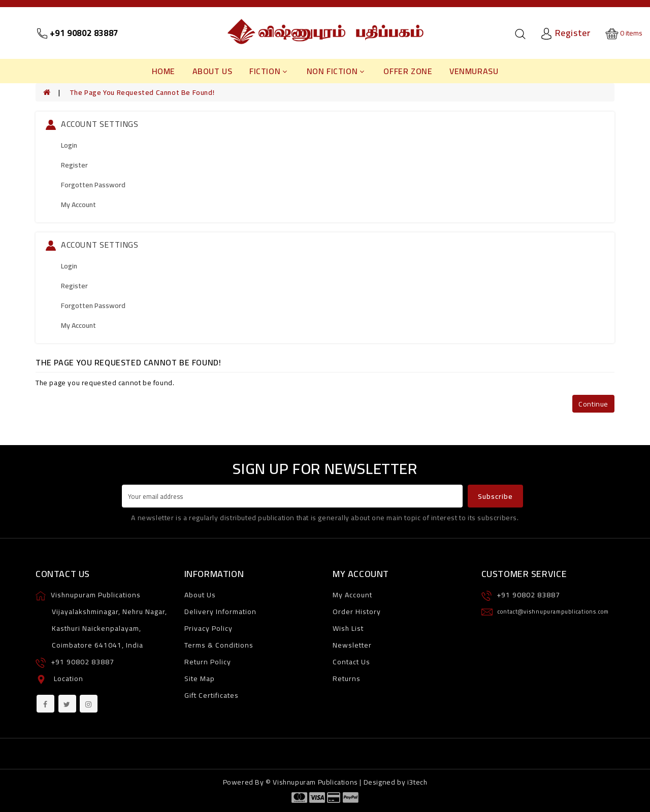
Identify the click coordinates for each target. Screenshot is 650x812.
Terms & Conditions (219, 645)
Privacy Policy (208, 628)
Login (69, 145)
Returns (347, 679)
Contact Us (351, 662)
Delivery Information (220, 612)
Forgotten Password (93, 185)
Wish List (348, 628)
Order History (357, 612)
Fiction (268, 71)
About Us (213, 71)
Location (69, 679)
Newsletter (352, 645)
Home (164, 71)
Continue (593, 404)
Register (74, 165)
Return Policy (208, 662)
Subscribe (495, 496)
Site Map (200, 679)
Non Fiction (336, 71)
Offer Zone (408, 71)
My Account (78, 205)
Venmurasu (474, 71)
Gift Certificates (212, 695)
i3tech (417, 782)
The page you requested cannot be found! (142, 92)
